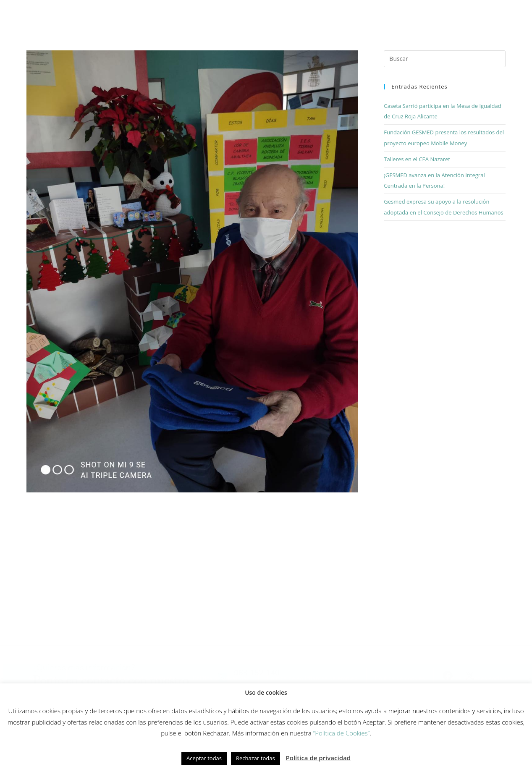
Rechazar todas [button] (256, 758)
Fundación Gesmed (372, 15)
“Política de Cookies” (342, 733)
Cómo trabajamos (138, 15)
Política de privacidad (318, 758)
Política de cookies (54, 683)
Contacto (481, 15)
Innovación (275, 15)
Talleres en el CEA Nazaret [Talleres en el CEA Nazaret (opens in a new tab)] (417, 163)
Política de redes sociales (130, 683)
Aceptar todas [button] (204, 758)
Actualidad (432, 15)
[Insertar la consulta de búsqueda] (444, 63)
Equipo (318, 15)
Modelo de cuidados (211, 15)
